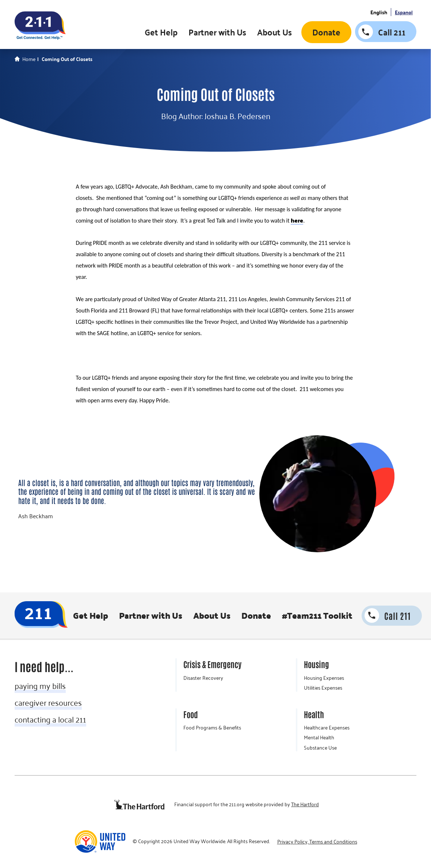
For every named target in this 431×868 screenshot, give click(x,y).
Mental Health (319, 738)
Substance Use (320, 748)
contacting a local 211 (50, 719)
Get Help (161, 32)
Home (29, 59)
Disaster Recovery (203, 678)
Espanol (404, 12)
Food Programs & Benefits (212, 728)
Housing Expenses (324, 678)
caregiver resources (48, 702)
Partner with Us (217, 32)
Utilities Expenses (323, 688)
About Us (274, 32)
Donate (326, 32)
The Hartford (305, 804)
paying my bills (40, 686)
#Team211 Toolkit (317, 615)
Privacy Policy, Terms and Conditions (317, 842)
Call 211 (392, 32)
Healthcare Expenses (327, 728)
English (379, 12)
